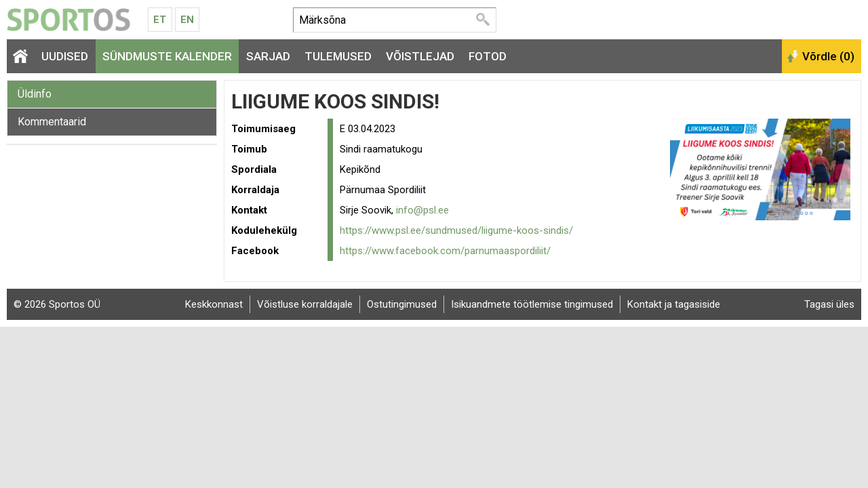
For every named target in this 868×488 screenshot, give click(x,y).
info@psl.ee (422, 210)
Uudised (65, 56)
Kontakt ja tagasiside (674, 304)
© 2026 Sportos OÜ (57, 304)
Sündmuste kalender (167, 56)
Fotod (488, 56)
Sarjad (268, 56)
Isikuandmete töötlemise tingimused (532, 304)
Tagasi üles (829, 304)
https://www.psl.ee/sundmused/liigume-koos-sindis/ (456, 230)
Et (160, 20)
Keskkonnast (214, 304)
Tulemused (338, 56)
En (187, 20)
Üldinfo (35, 94)
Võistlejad (420, 56)
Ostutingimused (402, 304)
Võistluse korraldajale (305, 304)
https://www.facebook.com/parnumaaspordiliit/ (445, 251)
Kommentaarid (52, 122)
